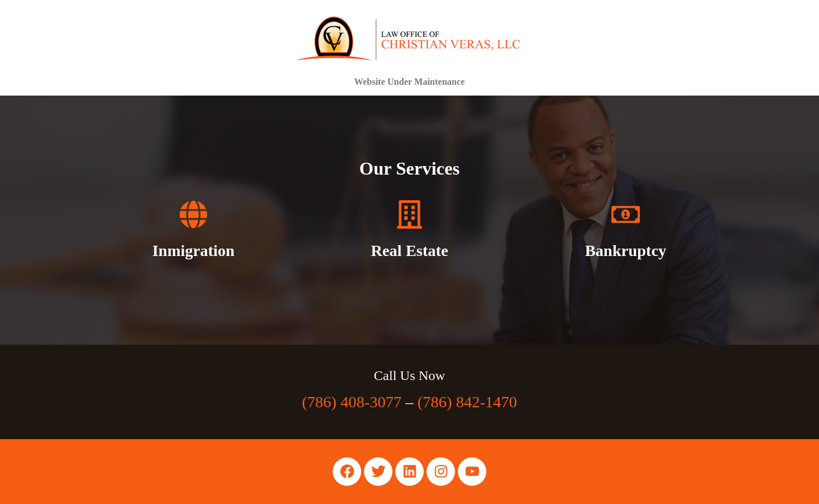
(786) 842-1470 (467, 402)
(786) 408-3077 (352, 402)
